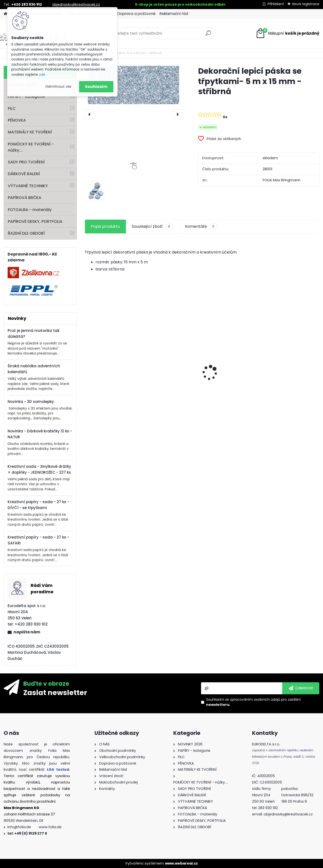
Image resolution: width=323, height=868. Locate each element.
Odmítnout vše (58, 87)
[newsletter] (301, 688)
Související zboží (152, 227)
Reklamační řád (174, 14)
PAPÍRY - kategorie (26, 96)
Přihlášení (276, 4)
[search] (208, 35)
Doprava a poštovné (136, 14)
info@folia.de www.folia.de (34, 827)
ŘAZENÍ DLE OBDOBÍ (26, 233)
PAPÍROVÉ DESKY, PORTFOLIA (35, 221)
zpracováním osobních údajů (255, 699)
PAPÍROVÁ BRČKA (25, 198)
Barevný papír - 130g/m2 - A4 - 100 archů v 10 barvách (231, 389)
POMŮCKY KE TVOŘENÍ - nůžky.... (31, 147)
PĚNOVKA (17, 120)
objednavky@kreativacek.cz (76, 4)
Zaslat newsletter (55, 692)
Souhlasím (96, 87)
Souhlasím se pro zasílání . (253, 702)
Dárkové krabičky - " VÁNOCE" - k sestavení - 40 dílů (290, 386)
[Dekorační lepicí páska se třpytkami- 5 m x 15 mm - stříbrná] (134, 85)
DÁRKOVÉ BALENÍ (24, 174)
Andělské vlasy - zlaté (109, 388)
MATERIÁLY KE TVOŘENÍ (30, 132)
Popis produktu (105, 226)
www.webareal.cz (181, 863)
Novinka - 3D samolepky (31, 402)
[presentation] (90, 114)
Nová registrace (306, 4)
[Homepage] (5, 14)
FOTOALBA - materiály (30, 210)
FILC (12, 108)
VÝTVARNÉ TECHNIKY (28, 186)
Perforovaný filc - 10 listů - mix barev (171, 384)
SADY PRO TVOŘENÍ (26, 162)
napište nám (27, 632)
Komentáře (201, 227)
